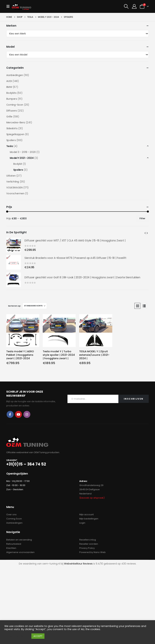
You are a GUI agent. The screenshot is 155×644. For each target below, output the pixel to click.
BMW (9, 87)
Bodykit (18, 164)
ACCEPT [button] (38, 636)
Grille (9, 117)
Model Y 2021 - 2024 (22, 158)
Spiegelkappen (15, 134)
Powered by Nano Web (92, 552)
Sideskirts (12, 128)
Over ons (11, 514)
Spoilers (11, 140)
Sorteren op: (14, 306)
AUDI (9, 81)
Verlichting (13, 182)
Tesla (10, 146)
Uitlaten (11, 176)
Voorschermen (15, 193)
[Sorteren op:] (35, 306)
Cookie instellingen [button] (17, 636)
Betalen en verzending (19, 540)
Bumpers (12, 99)
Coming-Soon (15, 105)
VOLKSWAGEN (14, 188)
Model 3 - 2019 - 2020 (23, 152)
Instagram (27, 414)
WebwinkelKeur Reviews (78, 564)
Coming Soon (14, 519)
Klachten (11, 548)
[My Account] (134, 6)
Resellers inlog (88, 540)
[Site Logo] (22, 6)
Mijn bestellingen (89, 519)
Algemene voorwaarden (20, 552)
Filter (142, 218)
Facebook (10, 414)
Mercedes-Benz (16, 122)
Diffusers (12, 111)
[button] (9, 6)
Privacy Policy (87, 548)
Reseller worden (89, 544)
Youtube (18, 414)
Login (82, 523)
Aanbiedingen (15, 75)
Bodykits (11, 93)
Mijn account (86, 514)
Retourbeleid (14, 544)
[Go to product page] (23, 331)
